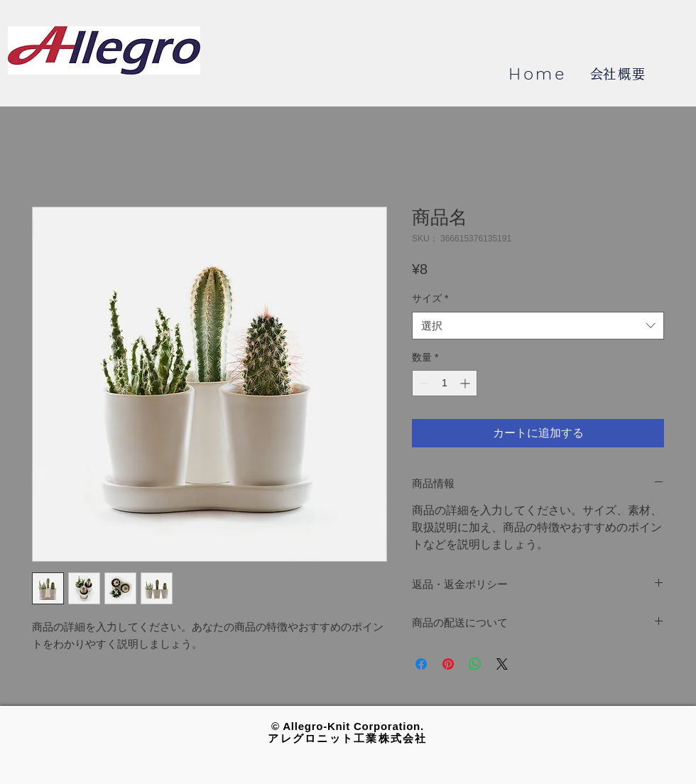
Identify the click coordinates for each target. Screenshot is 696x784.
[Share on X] (502, 664)
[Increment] (466, 383)
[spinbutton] (445, 383)
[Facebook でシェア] (421, 664)
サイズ (430, 298)
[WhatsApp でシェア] (475, 664)
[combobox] (538, 326)
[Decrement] (423, 383)
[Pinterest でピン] (448, 664)
